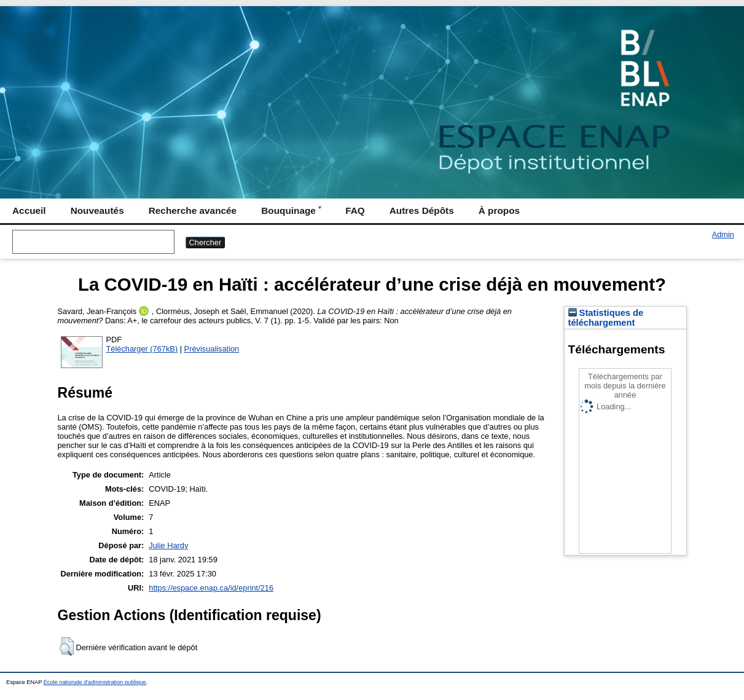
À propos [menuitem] (499, 210)
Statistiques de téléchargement (606, 318)
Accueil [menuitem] (29, 210)
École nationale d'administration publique (95, 682)
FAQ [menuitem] (355, 210)
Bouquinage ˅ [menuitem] (291, 210)
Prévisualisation (212, 349)
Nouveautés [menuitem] (97, 210)
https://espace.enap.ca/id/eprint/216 (211, 588)
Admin (723, 234)
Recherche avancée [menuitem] (193, 210)
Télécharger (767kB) (142, 349)
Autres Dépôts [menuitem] (422, 210)
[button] (67, 647)
